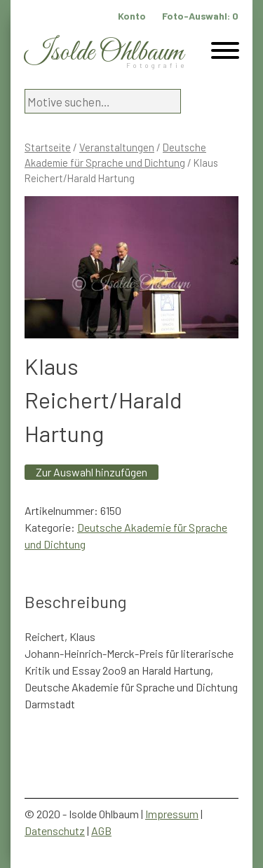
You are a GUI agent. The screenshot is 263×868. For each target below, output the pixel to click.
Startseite (48, 147)
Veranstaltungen (117, 147)
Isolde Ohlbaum (104, 53)
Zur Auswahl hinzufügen (92, 472)
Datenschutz (55, 831)
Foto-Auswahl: (200, 16)
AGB (101, 831)
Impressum (172, 814)
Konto (132, 16)
